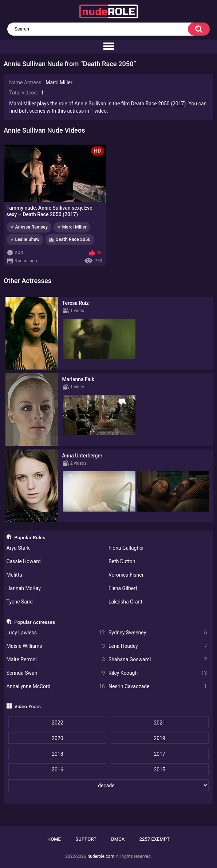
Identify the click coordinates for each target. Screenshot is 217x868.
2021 (159, 723)
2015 (159, 770)
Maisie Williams (56, 646)
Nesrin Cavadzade (158, 687)
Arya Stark (18, 548)
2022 (57, 723)
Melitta (14, 575)
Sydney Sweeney (158, 633)
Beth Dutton (122, 561)
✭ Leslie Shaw (25, 239)
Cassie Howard (24, 561)
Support (86, 839)
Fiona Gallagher (126, 548)
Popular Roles (30, 537)
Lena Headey (158, 646)
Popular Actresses (35, 622)
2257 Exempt (155, 839)
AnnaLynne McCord (56, 687)
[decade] (108, 785)
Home (54, 839)
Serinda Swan (56, 673)
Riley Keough (158, 673)
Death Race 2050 (73, 239)
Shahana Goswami (158, 660)
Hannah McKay (24, 588)
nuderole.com (101, 856)
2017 (159, 754)
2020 (57, 738)
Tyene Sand (20, 602)
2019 (159, 738)
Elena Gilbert (123, 588)
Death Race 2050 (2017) (159, 104)
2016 (57, 770)
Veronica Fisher (126, 575)
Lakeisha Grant (125, 602)
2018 (57, 754)
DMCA (118, 839)
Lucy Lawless (56, 633)
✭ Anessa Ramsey (29, 227)
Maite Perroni (56, 660)
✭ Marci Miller (72, 227)
